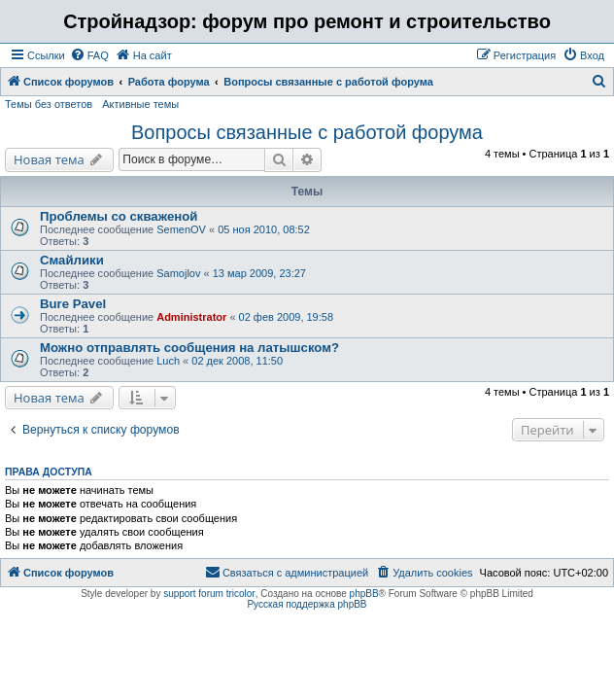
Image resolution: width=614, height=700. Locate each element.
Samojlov (178, 273)
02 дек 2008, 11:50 (237, 361)
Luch (168, 361)
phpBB (364, 594)
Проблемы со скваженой (119, 216)
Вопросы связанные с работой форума (307, 132)
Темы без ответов (49, 104)
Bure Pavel (73, 304)
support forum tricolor (209, 594)
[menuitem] (89, 55)
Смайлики (72, 260)
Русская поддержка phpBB (307, 604)
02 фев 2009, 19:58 (286, 317)
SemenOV (181, 229)
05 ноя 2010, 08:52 (264, 229)
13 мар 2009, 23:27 (259, 273)
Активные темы (140, 104)
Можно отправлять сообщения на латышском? (189, 348)
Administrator (191, 317)
